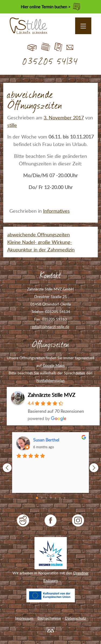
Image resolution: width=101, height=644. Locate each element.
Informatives (56, 211)
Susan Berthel (46, 440)
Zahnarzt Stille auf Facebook (50, 520)
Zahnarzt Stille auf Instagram (78, 520)
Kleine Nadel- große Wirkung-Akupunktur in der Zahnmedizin (41, 246)
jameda (23, 520)
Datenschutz (75, 618)
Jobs (58, 47)
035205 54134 (50, 62)
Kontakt (70, 47)
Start (32, 47)
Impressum (24, 618)
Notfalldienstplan (50, 380)
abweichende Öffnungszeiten (39, 234)
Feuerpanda (51, 630)
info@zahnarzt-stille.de (51, 327)
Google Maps (54, 365)
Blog (46, 47)
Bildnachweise (49, 618)
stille (12, 125)
